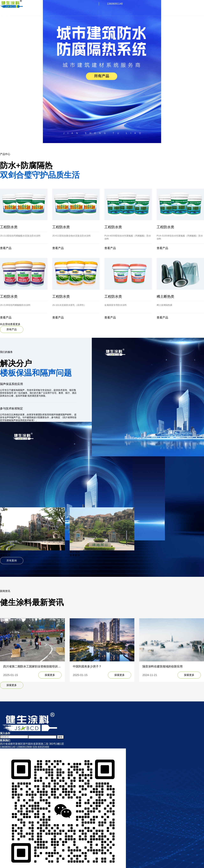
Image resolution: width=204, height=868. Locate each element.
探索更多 (50, 675)
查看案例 (5, 555)
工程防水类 (9, 227)
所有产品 (12, 329)
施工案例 (5, 19)
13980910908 (24, 747)
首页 (3, 9)
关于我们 (5, 12)
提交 (60, 737)
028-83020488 (41, 747)
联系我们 (5, 26)
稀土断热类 (165, 297)
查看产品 (6, 248)
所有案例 (12, 561)
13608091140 (115, 4)
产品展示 (5, 16)
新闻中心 (5, 22)
